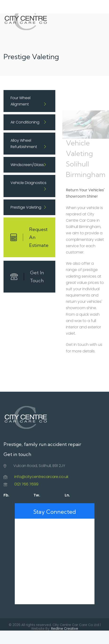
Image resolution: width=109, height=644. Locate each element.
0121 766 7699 (26, 484)
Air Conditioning (25, 122)
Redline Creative (65, 629)
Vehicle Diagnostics (28, 183)
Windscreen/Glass (27, 165)
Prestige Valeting (26, 207)
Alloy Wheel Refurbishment (24, 144)
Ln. (67, 495)
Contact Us (67, 637)
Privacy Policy (44, 637)
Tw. (37, 495)
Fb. (6, 495)
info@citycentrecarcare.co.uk (41, 477)
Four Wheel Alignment (21, 101)
